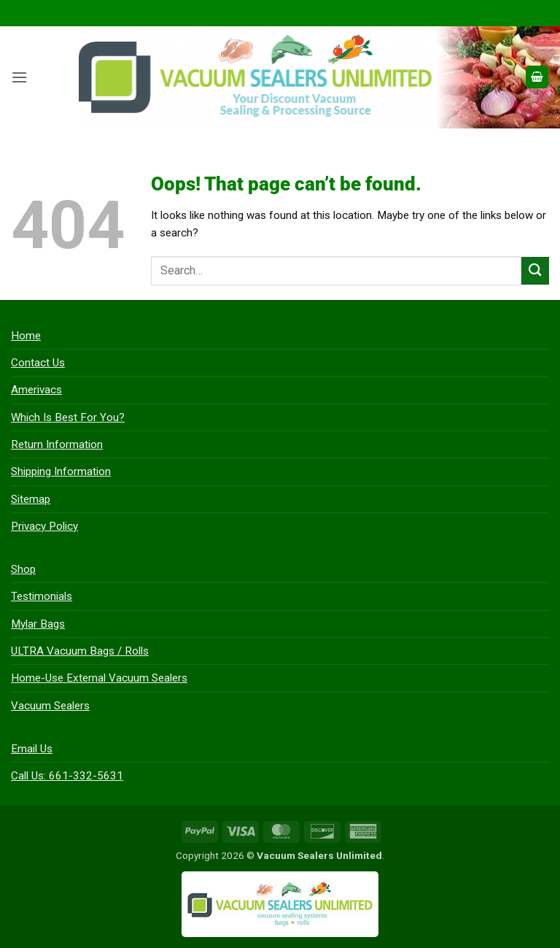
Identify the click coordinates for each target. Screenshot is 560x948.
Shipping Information (61, 471)
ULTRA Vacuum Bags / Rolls (80, 651)
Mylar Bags (38, 624)
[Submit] (535, 270)
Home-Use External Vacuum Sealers (99, 678)
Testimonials (42, 596)
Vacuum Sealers (50, 706)
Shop (23, 569)
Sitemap (31, 499)
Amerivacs (36, 390)
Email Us (32, 749)
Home (26, 336)
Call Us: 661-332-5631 (67, 776)
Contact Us (38, 363)
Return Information (57, 444)
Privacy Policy (44, 526)
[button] (19, 77)
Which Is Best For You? (68, 417)
